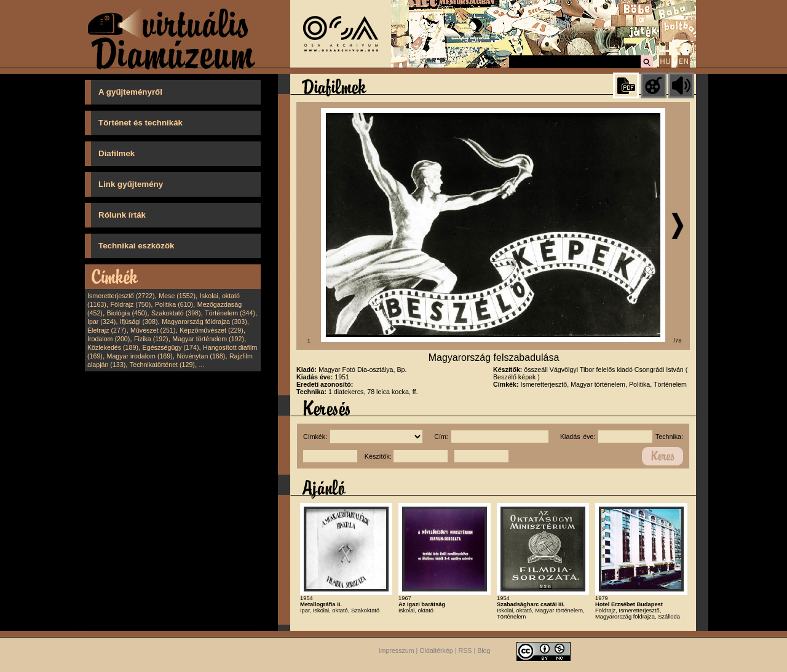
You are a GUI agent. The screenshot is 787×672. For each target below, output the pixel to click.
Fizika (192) (151, 339)
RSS (465, 650)
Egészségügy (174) (171, 347)
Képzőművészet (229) (212, 330)
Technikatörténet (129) (162, 365)
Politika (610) (174, 304)
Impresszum (397, 650)
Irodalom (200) (109, 339)
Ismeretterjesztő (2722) (121, 296)
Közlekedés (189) (113, 347)
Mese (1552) (177, 296)
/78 (678, 341)
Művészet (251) (153, 330)
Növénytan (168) (201, 356)
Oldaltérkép (436, 650)
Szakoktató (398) (176, 313)
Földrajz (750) (130, 304)
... (202, 365)
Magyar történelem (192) (208, 339)
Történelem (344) (230, 313)
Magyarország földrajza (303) (204, 322)
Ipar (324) (101, 322)
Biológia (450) (127, 313)
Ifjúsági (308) (139, 322)
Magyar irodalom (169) (140, 356)
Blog (484, 650)
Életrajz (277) (107, 330)
